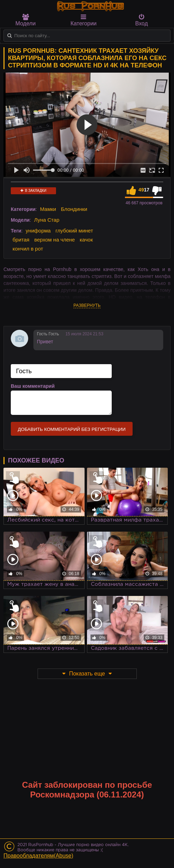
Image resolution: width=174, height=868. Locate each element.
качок (86, 240)
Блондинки (74, 209)
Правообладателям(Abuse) (38, 856)
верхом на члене (54, 240)
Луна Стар (47, 220)
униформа (38, 231)
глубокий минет (74, 231)
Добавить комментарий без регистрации (72, 429)
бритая (21, 240)
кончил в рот (28, 249)
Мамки (48, 209)
